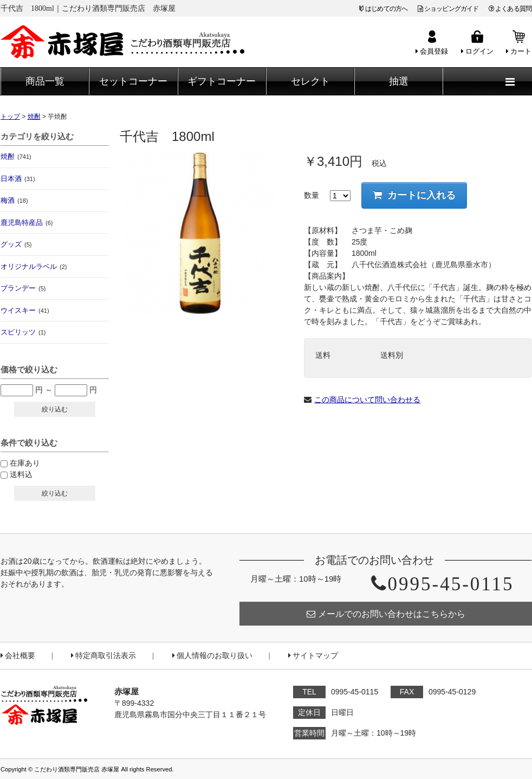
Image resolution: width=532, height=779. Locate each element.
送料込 (21, 474)
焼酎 (16, 156)
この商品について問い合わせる (367, 400)
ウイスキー (25, 310)
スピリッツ (23, 332)
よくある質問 (510, 9)
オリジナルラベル (34, 266)
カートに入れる (414, 195)
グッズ (16, 244)
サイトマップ (313, 656)
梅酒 (14, 200)
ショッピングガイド (448, 9)
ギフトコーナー (222, 81)
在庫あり (25, 463)
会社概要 (18, 656)
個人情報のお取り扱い (212, 656)
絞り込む (55, 409)
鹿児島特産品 (27, 223)
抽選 (399, 81)
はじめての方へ (386, 9)
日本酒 (18, 179)
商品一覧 (45, 81)
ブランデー (23, 288)
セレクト (310, 81)
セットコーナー (133, 81)
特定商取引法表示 (103, 656)
